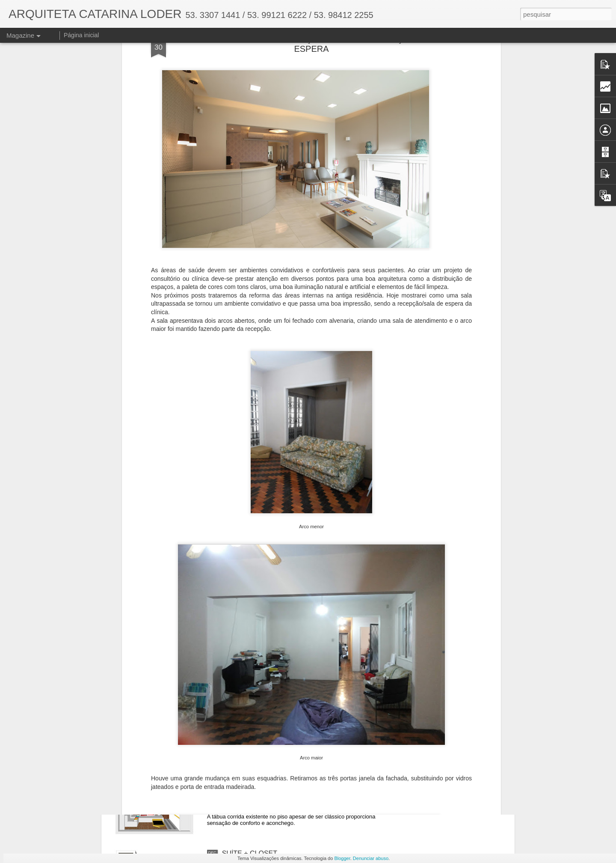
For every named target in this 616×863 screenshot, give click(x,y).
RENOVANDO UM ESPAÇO (265, 756)
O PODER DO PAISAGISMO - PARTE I (282, 659)
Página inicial (81, 35)
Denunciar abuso (371, 858)
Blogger (342, 858)
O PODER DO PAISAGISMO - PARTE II (283, 562)
